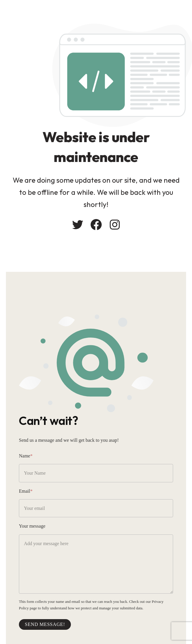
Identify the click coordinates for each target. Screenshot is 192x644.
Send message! (45, 624)
